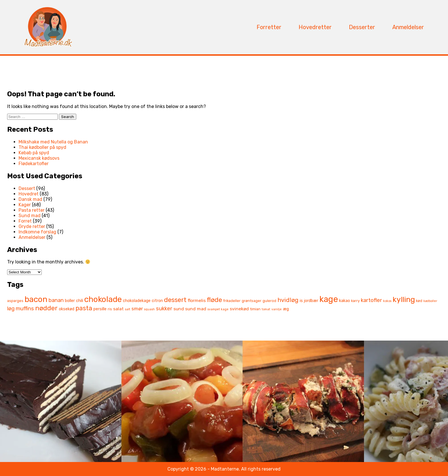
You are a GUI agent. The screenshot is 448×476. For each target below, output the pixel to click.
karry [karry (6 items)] (355, 301)
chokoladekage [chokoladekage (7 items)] (137, 301)
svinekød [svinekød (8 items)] (239, 309)
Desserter (362, 27)
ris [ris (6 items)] (110, 309)
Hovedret (29, 194)
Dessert (27, 188)
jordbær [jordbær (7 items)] (311, 301)
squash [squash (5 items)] (149, 309)
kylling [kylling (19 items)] (404, 299)
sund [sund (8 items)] (179, 309)
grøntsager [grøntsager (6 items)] (252, 301)
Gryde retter (32, 226)
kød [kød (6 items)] (419, 301)
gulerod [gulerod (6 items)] (269, 301)
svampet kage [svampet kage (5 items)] (218, 309)
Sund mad (30, 216)
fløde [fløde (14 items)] (214, 300)
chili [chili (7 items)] (80, 301)
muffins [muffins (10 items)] (25, 309)
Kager (25, 205)
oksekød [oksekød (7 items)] (67, 309)
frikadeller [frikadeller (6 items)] (232, 301)
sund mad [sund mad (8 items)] (196, 309)
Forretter (269, 27)
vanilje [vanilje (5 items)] (277, 309)
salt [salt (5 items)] (128, 309)
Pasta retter (32, 210)
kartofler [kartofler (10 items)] (371, 300)
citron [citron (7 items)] (157, 301)
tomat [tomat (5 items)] (266, 309)
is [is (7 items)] (301, 301)
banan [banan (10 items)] (56, 300)
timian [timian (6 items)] (255, 309)
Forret (25, 221)
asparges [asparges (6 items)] (15, 301)
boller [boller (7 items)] (70, 301)
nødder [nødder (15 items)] (46, 308)
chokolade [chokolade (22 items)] (103, 299)
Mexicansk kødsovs (39, 158)
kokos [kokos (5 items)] (387, 301)
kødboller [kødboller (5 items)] (430, 301)
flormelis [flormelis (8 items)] (197, 300)
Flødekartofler (34, 164)
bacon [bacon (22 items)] (36, 299)
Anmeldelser (408, 27)
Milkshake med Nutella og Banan (53, 142)
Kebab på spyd (34, 153)
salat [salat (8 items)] (118, 309)
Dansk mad (30, 199)
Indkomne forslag (37, 232)
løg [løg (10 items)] (11, 309)
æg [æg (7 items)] (286, 309)
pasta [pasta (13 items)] (84, 308)
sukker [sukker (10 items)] (164, 309)
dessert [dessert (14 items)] (175, 300)
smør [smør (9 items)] (137, 309)
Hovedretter (315, 27)
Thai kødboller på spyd (42, 147)
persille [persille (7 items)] (100, 309)
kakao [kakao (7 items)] (345, 301)
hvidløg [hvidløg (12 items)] (288, 300)
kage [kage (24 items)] (329, 299)
